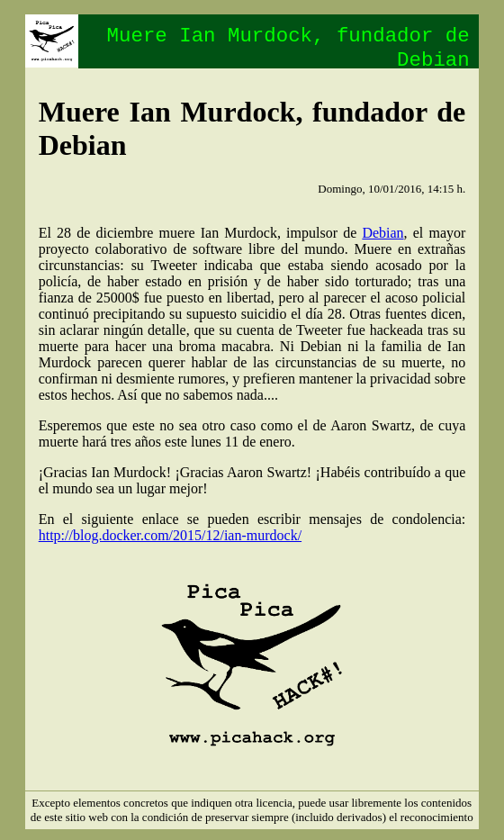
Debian (382, 233)
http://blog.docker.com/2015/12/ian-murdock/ (170, 535)
